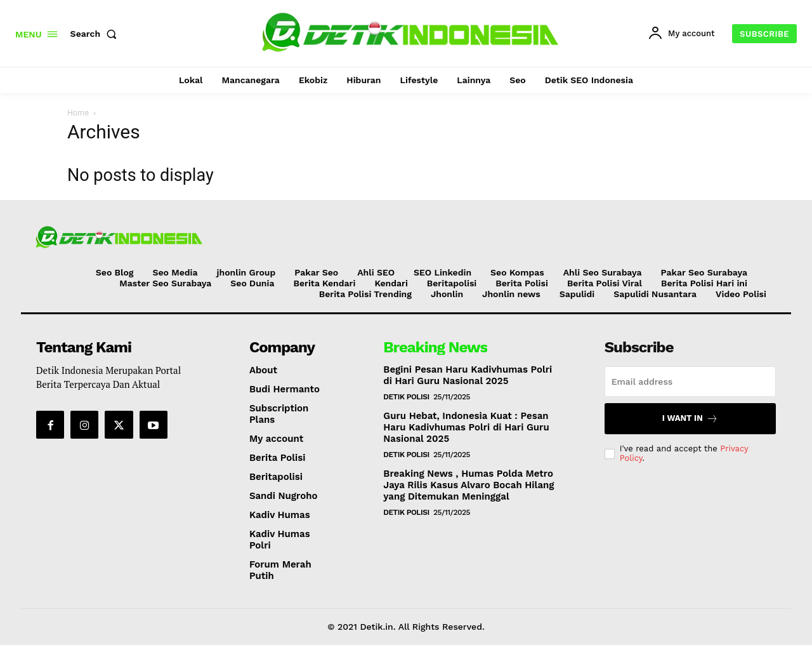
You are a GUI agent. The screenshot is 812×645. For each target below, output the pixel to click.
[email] (690, 382)
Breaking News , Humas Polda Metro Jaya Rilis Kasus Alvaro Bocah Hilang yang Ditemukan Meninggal (468, 485)
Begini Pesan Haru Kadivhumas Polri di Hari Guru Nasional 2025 (468, 375)
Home (78, 113)
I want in (690, 419)
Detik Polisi (406, 397)
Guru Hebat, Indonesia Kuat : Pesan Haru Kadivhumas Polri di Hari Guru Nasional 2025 (466, 427)
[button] (96, 34)
